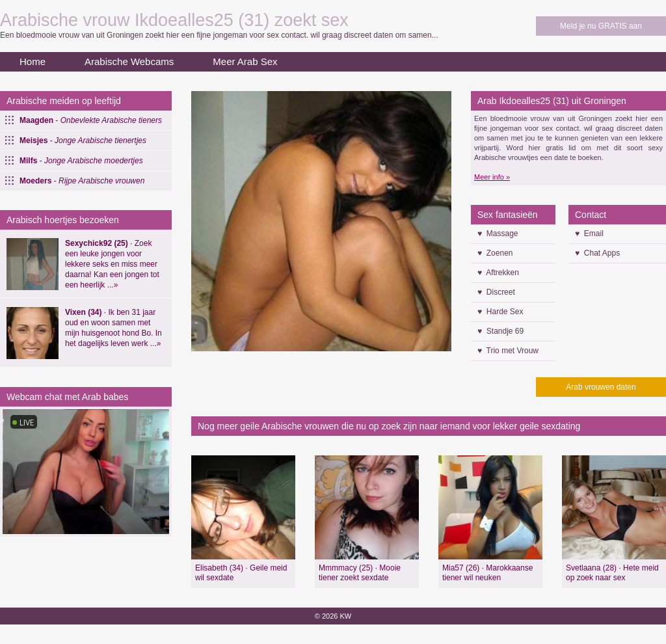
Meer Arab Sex (245, 61)
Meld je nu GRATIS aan (601, 26)
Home (33, 61)
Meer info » (492, 177)
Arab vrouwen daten (601, 387)
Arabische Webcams (129, 61)
